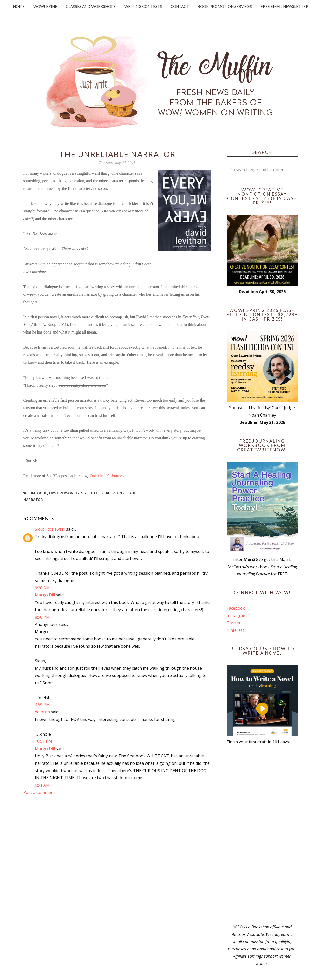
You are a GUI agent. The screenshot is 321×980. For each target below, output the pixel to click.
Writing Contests (143, 6)
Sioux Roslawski (50, 529)
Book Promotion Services (225, 6)
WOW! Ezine (45, 6)
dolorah (42, 712)
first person (61, 493)
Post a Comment (39, 792)
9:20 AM (42, 588)
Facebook (236, 608)
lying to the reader (95, 493)
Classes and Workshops (91, 6)
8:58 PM (42, 617)
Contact (180, 6)
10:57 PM (43, 741)
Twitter (234, 623)
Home (19, 6)
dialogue (38, 493)
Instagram (237, 616)
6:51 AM (42, 785)
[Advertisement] (262, 835)
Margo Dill (45, 595)
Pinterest (235, 630)
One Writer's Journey (107, 476)
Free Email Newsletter (284, 6)
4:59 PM (42, 705)
